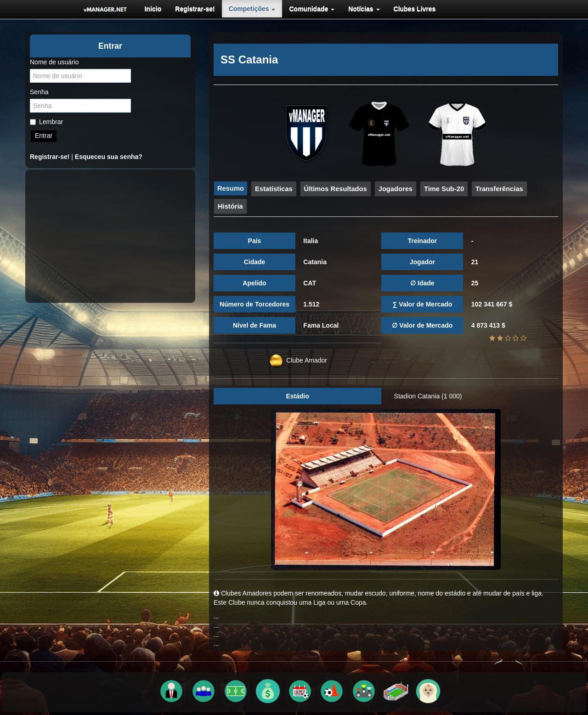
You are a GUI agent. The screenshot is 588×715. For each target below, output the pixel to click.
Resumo (231, 188)
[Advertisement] (110, 236)
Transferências (499, 189)
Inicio (153, 9)
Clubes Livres (415, 9)
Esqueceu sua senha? (109, 157)
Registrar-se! (195, 9)
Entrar (44, 136)
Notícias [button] (364, 9)
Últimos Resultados (336, 189)
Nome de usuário (54, 62)
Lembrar (46, 122)
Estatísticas (274, 189)
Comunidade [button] (312, 9)
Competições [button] (252, 9)
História (230, 206)
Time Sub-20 (444, 189)
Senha (39, 92)
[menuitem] (153, 9)
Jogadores (396, 189)
